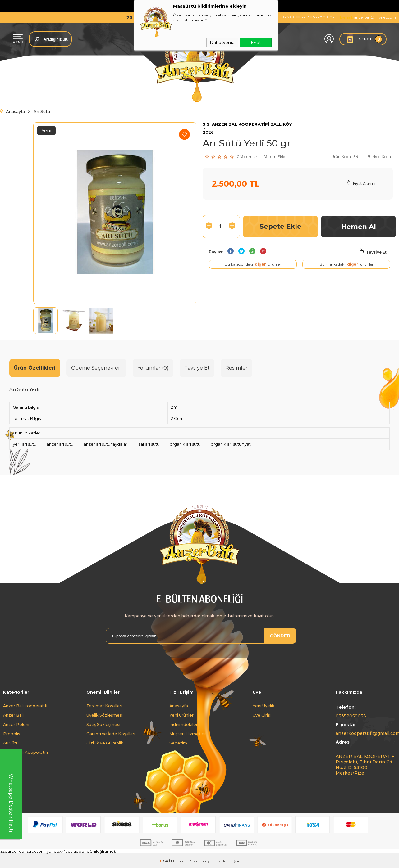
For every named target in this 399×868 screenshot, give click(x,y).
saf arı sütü (149, 444)
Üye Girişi (262, 715)
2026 (208, 132)
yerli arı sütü (25, 444)
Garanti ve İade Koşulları (111, 734)
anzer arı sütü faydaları (106, 444)
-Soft (166, 861)
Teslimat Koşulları (104, 706)
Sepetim (178, 743)
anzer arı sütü (60, 444)
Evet (256, 43)
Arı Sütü (11, 743)
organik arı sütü (185, 444)
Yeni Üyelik (264, 706)
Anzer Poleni (16, 724)
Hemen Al (359, 227)
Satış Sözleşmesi (103, 724)
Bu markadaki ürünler (346, 264)
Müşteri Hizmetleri (188, 734)
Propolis (12, 734)
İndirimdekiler (183, 724)
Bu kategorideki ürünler (253, 264)
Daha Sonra (222, 43)
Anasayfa (179, 706)
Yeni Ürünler (181, 715)
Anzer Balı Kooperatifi (25, 752)
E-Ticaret (181, 861)
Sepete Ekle (280, 226)
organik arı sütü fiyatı (231, 444)
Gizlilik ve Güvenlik (105, 743)
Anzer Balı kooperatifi (25, 706)
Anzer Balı (13, 715)
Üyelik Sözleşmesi (105, 715)
